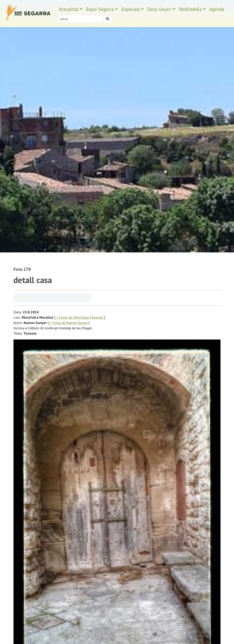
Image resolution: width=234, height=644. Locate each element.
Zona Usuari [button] (159, 9)
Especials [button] (131, 9)
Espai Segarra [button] (100, 9)
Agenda (217, 9)
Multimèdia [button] (190, 9)
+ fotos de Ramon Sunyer (69, 323)
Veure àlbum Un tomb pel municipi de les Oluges (52, 298)
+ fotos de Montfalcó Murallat (80, 317)
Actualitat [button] (69, 9)
